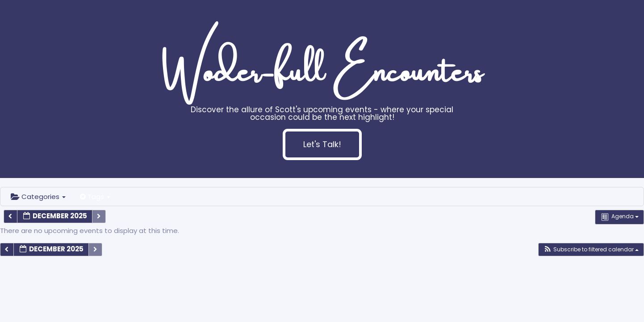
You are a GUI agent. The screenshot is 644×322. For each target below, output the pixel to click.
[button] (591, 250)
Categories (38, 197)
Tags (95, 197)
